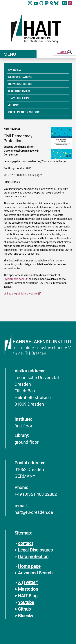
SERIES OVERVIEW (19, 91)
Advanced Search (35, 573)
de (65, 3)
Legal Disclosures (35, 550)
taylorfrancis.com (14, 279)
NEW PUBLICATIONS (20, 77)
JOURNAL (14, 105)
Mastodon (28, 589)
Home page (29, 566)
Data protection (33, 556)
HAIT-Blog (28, 596)
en (70, 3)
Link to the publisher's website (21, 294)
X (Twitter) (28, 582)
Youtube (26, 602)
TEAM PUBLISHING (19, 98)
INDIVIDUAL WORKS (20, 84)
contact (26, 543)
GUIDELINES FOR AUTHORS (24, 112)
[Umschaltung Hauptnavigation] (18, 54)
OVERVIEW (15, 70)
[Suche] (64, 53)
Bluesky (26, 616)
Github (24, 609)
